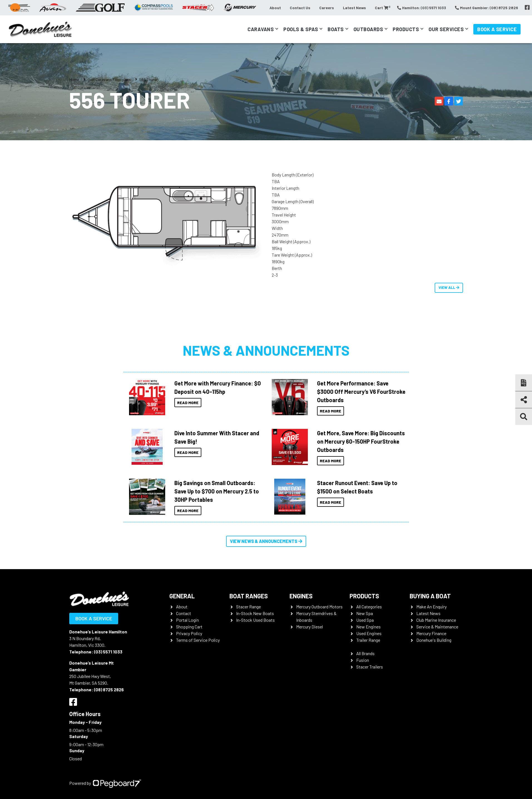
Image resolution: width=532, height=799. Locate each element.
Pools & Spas (301, 29)
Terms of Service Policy (198, 640)
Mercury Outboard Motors (319, 607)
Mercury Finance (431, 633)
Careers (327, 8)
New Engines (368, 627)
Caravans (261, 29)
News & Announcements (266, 350)
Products (406, 29)
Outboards (368, 29)
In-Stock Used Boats (255, 620)
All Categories (369, 607)
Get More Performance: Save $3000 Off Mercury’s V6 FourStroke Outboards (361, 392)
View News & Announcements (266, 541)
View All (449, 287)
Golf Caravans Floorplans (109, 79)
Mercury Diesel (310, 627)
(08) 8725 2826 (109, 689)
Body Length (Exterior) (293, 175)
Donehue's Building (434, 640)
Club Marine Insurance (436, 620)
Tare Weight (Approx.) (292, 255)
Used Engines (369, 633)
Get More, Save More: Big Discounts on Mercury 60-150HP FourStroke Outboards (361, 441)
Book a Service (497, 29)
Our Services (446, 29)
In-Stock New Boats (255, 613)
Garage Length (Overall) (293, 201)
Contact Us (300, 8)
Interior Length (285, 188)
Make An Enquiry (431, 607)
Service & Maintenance (437, 627)
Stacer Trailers (370, 667)
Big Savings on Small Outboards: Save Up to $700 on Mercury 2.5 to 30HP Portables (217, 491)
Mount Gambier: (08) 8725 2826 (487, 8)
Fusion (363, 660)
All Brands (365, 653)
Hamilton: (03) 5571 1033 (422, 8)
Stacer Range (248, 607)
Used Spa (365, 620)
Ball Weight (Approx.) (291, 241)
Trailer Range (368, 640)
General (182, 596)
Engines (301, 596)
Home (74, 79)
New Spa (365, 613)
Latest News (354, 8)
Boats (336, 29)
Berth (277, 268)
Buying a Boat (430, 596)
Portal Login (187, 620)
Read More (188, 403)
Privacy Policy (189, 633)
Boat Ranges (249, 596)
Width (277, 228)
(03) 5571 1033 (108, 652)
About (275, 8)
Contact (184, 613)
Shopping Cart (189, 627)
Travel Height (284, 215)
